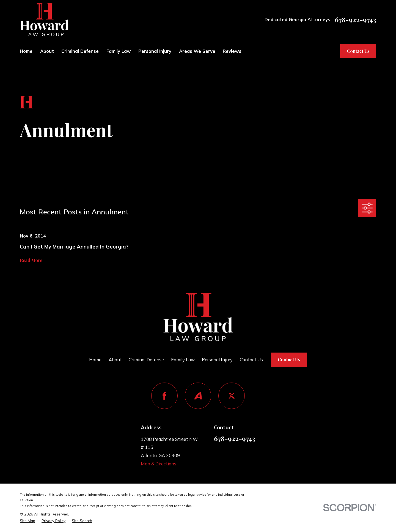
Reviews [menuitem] (232, 51)
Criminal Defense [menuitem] (80, 51)
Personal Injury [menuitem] (155, 51)
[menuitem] (28, 521)
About (115, 360)
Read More (31, 260)
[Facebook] (164, 396)
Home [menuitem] (26, 51)
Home (95, 360)
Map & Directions (159, 464)
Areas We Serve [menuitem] (197, 51)
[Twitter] (232, 396)
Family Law (183, 360)
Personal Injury (217, 360)
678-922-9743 (356, 20)
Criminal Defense (146, 360)
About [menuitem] (47, 51)
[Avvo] (198, 396)
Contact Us (358, 51)
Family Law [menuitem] (119, 51)
